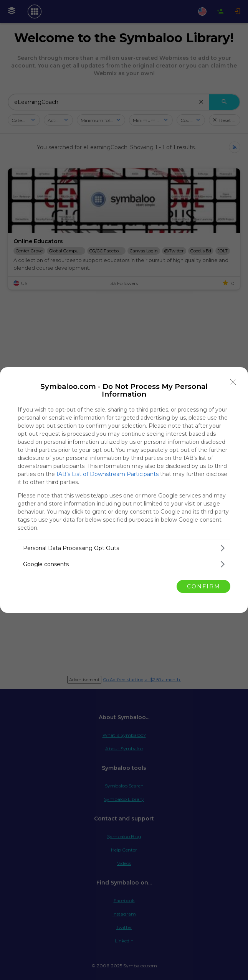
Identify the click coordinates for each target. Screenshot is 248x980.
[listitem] (124, 548)
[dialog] (124, 490)
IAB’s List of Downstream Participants (107, 474)
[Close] (233, 382)
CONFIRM (204, 586)
